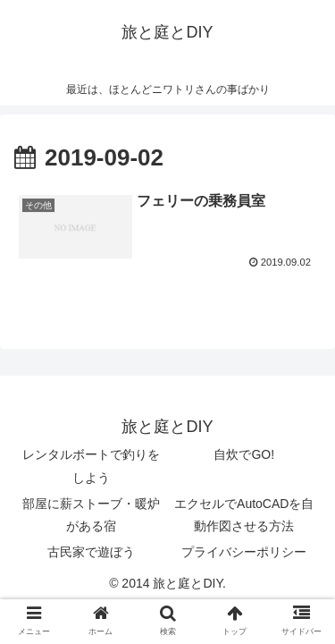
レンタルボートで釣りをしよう (91, 466)
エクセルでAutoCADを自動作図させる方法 (244, 515)
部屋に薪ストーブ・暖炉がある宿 (91, 515)
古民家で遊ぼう (91, 552)
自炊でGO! (244, 454)
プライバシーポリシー (244, 552)
